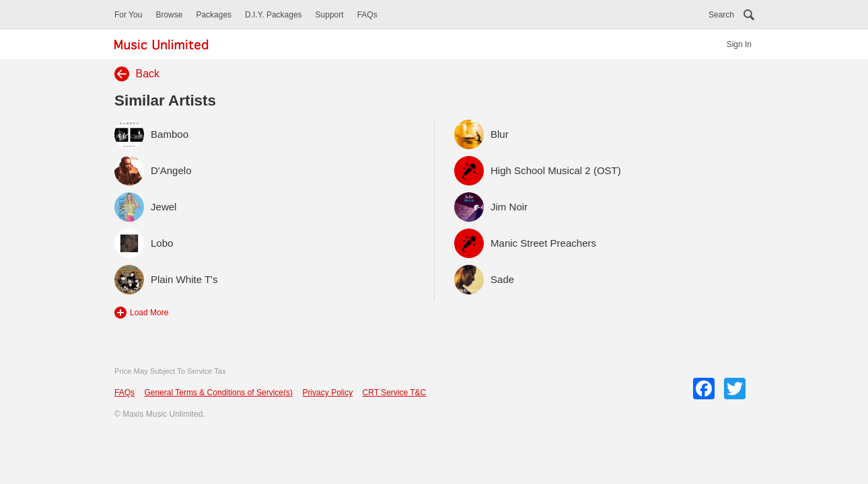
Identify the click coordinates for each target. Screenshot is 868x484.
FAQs (367, 15)
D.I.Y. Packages (274, 15)
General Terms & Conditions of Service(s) (218, 393)
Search (721, 15)
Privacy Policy (327, 393)
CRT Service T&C (395, 393)
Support (330, 15)
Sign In (739, 44)
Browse (169, 15)
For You (128, 15)
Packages (214, 15)
